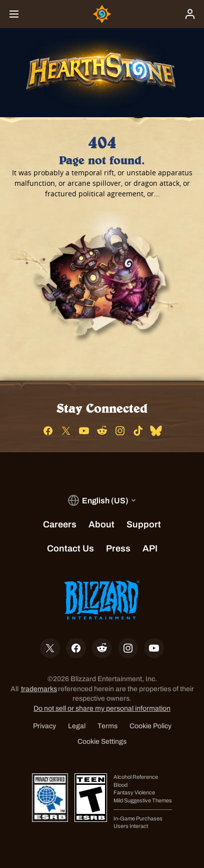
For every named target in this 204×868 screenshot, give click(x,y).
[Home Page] (102, 14)
